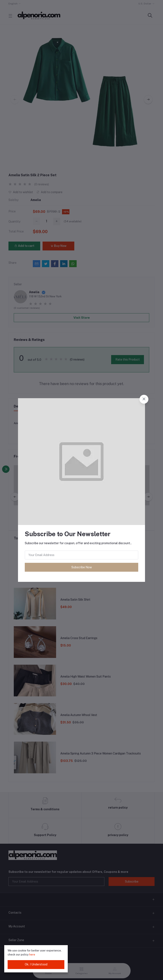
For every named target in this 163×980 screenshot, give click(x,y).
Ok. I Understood (36, 964)
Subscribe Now (82, 567)
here (32, 955)
